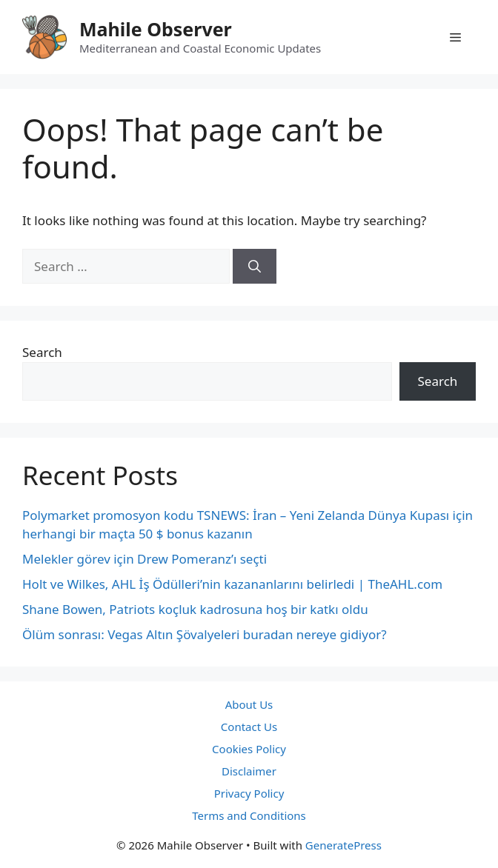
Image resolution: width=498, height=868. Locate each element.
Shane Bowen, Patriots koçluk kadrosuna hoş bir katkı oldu (195, 609)
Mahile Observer (156, 29)
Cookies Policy (249, 749)
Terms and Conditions (249, 815)
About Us (249, 704)
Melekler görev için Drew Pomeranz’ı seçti (145, 559)
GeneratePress (343, 845)
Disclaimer (249, 771)
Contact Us (249, 727)
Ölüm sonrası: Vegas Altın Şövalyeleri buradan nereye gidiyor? (205, 634)
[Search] (255, 267)
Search (42, 352)
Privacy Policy (249, 793)
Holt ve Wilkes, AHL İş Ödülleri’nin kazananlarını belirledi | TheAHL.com (232, 584)
